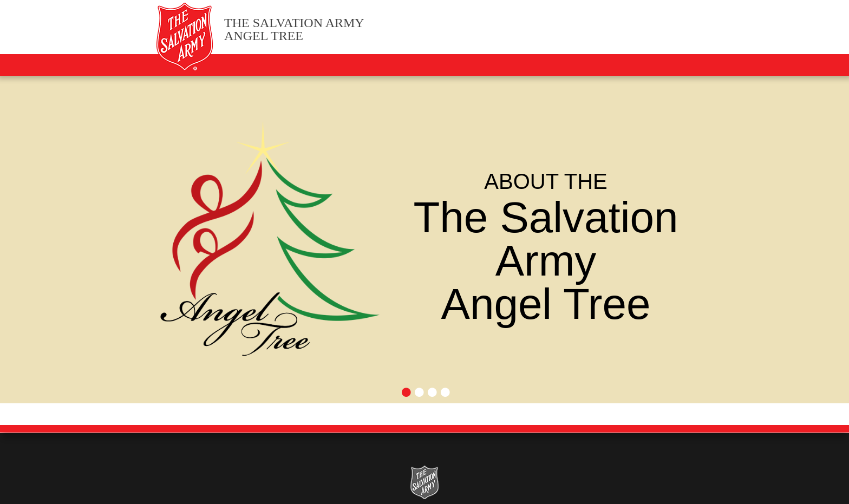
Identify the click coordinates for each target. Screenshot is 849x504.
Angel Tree (294, 30)
